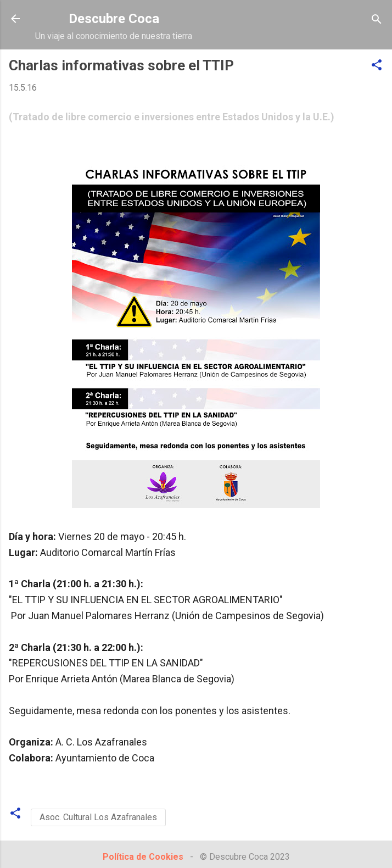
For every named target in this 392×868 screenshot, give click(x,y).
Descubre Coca (114, 19)
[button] (377, 66)
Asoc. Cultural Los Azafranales (98, 817)
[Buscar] (377, 20)
